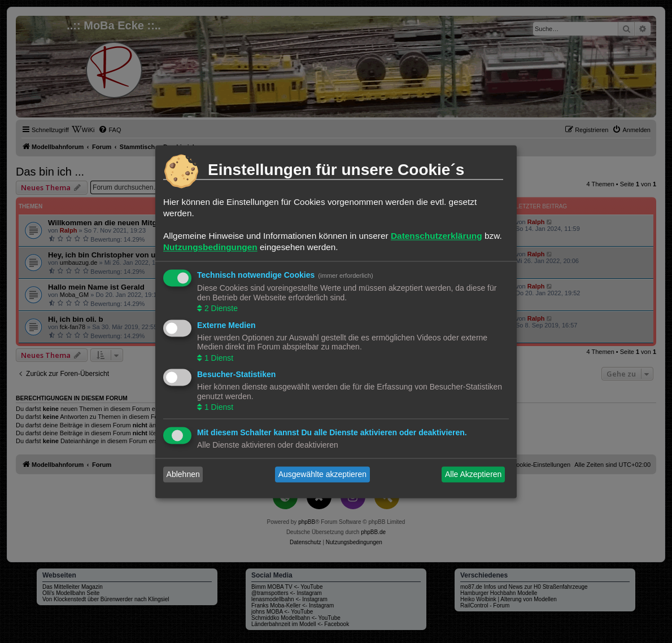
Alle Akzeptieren (473, 474)
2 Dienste (220, 309)
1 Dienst (218, 358)
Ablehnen (183, 474)
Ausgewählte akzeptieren (322, 474)
